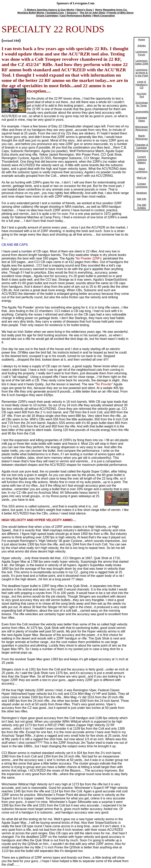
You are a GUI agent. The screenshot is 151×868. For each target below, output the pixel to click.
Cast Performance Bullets (76, 16)
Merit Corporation (104, 16)
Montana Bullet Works (31, 13)
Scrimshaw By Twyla (142, 104)
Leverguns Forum (142, 53)
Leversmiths (142, 112)
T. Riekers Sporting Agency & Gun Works (48, 10)
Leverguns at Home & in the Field (142, 73)
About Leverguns (142, 170)
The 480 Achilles (142, 206)
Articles (142, 46)
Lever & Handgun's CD (142, 85)
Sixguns (72, 13)
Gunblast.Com (55, 13)
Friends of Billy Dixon (121, 13)
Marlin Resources (142, 137)
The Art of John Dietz (92, 13)
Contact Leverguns (142, 185)
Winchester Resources (141, 128)
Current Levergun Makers (142, 160)
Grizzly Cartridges (47, 16)
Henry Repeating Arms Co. (111, 10)
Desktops (142, 193)
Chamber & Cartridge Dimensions (142, 148)
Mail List (142, 178)
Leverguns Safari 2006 (142, 62)
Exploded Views (142, 119)
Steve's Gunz (84, 10)
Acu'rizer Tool (142, 95)
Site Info (142, 199)
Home (142, 39)
